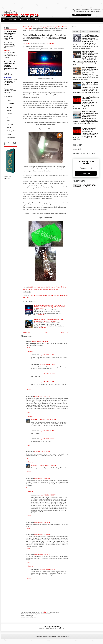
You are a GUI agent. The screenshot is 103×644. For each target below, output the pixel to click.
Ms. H (9, 127)
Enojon (9, 110)
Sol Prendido (11, 138)
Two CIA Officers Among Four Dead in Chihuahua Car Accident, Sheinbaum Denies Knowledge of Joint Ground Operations (90, 38)
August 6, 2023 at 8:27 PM (47, 439)
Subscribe (86, 173)
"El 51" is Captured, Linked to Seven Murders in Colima (90, 83)
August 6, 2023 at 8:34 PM (48, 465)
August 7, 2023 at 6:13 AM (42, 522)
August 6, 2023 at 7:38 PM (47, 364)
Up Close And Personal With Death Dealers (89, 129)
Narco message (52, 27)
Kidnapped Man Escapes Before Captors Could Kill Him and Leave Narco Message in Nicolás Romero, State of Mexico (44, 38)
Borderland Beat (51, 637)
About (29, 20)
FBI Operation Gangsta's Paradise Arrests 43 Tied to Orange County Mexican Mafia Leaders (90, 114)
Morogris (10, 124)
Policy (36, 20)
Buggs (9, 100)
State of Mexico (63, 27)
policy (9, 89)
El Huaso (10, 107)
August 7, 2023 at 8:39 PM (47, 382)
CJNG (30, 27)
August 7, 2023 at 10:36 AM (43, 534)
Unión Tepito (28, 29)
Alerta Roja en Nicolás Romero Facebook (49, 287)
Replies (31, 352)
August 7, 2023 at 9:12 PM (42, 554)
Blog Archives (93, 31)
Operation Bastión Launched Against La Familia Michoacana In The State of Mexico (49, 320)
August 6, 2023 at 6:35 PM (48, 420)
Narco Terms (13, 20)
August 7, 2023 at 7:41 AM (47, 374)
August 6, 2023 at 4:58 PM (40, 341)
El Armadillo (11, 104)
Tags (84, 31)
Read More (42, 315)
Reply (28, 348)
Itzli (8, 117)
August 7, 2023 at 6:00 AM (42, 478)
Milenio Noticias (53, 289)
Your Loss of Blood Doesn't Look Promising (90, 98)
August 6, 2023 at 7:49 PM (42, 452)
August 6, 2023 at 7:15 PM (47, 431)
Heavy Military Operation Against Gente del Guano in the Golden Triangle (90, 69)
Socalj (9, 134)
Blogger (67, 637)
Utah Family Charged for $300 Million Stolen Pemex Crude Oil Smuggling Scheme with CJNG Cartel (90, 54)
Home (4, 20)
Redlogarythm (11, 131)
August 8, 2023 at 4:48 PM (47, 569)
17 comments (51, 44)
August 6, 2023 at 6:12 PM (42, 396)
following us (62, 628)
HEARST (10, 114)
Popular (76, 31)
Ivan (8, 121)
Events (22, 20)
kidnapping (43, 27)
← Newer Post (26, 332)
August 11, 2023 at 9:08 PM (48, 495)
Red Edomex (32, 287)
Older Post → (65, 332)
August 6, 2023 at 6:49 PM (47, 355)
